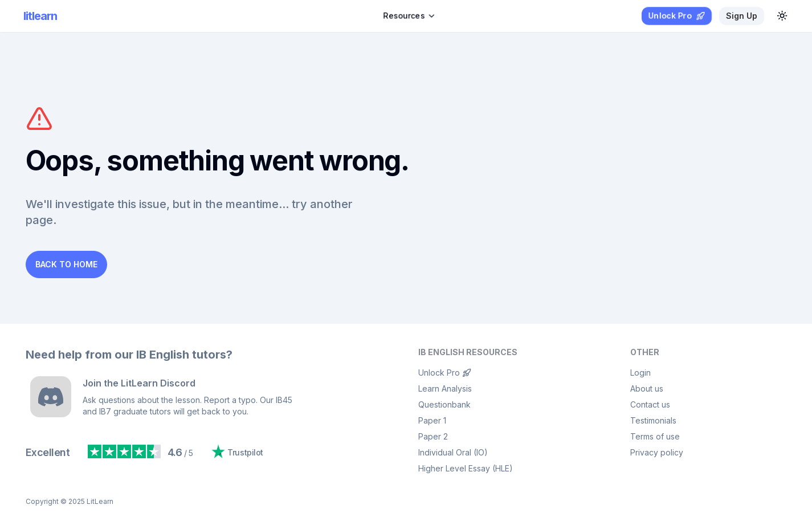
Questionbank (444, 404)
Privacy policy (657, 452)
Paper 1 (432, 420)
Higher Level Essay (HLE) (466, 468)
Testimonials (653, 420)
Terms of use (655, 436)
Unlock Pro (445, 373)
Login (640, 373)
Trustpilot (237, 451)
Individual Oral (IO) (453, 452)
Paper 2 (433, 436)
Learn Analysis (445, 388)
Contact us (650, 404)
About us (647, 388)
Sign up (742, 16)
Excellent (48, 452)
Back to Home (66, 264)
